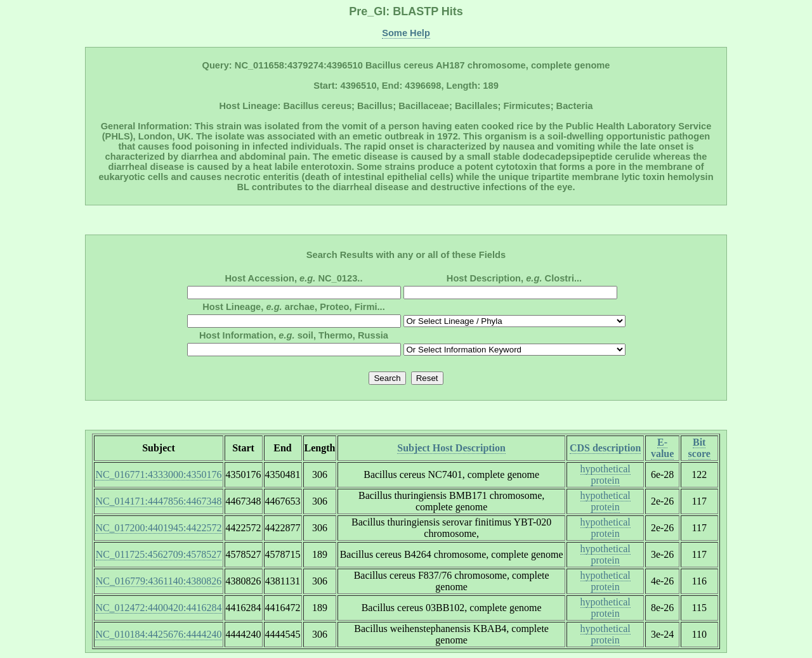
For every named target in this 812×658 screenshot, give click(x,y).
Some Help (406, 33)
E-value (662, 448)
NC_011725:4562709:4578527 (159, 554)
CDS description (605, 448)
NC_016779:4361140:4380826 (159, 581)
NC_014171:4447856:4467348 (158, 501)
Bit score (699, 448)
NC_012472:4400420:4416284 (158, 608)
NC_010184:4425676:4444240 (158, 634)
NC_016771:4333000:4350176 (158, 474)
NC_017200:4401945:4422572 (158, 528)
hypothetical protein (606, 474)
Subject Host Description (451, 448)
